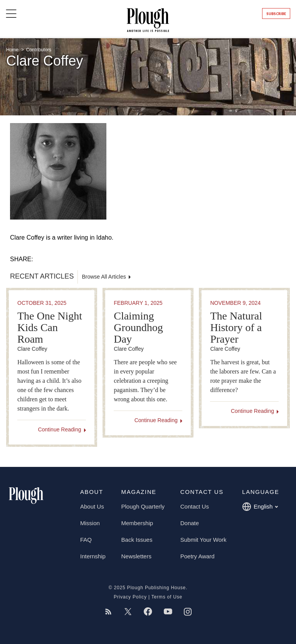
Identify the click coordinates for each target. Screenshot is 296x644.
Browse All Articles (104, 277)
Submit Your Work (203, 540)
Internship (93, 556)
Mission (90, 523)
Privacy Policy (130, 597)
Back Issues (137, 540)
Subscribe (276, 14)
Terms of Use (167, 597)
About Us (92, 506)
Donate (190, 523)
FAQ (86, 540)
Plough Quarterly (143, 506)
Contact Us (195, 506)
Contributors (39, 50)
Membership (137, 523)
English (260, 507)
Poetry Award (198, 556)
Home (13, 50)
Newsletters (136, 556)
